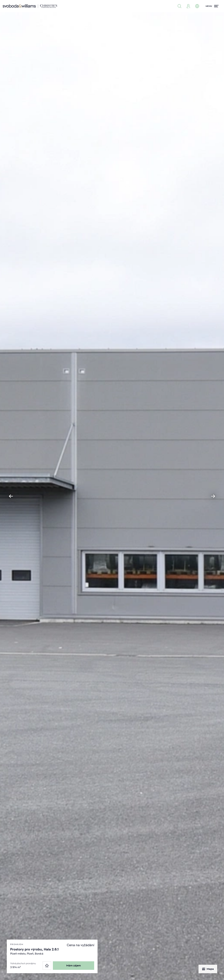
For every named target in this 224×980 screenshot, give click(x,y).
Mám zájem (74, 966)
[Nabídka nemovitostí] (179, 6)
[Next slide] (213, 496)
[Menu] (212, 6)
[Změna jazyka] (197, 6)
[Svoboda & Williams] (30, 6)
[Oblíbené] (47, 966)
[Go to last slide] (11, 496)
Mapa (208, 969)
